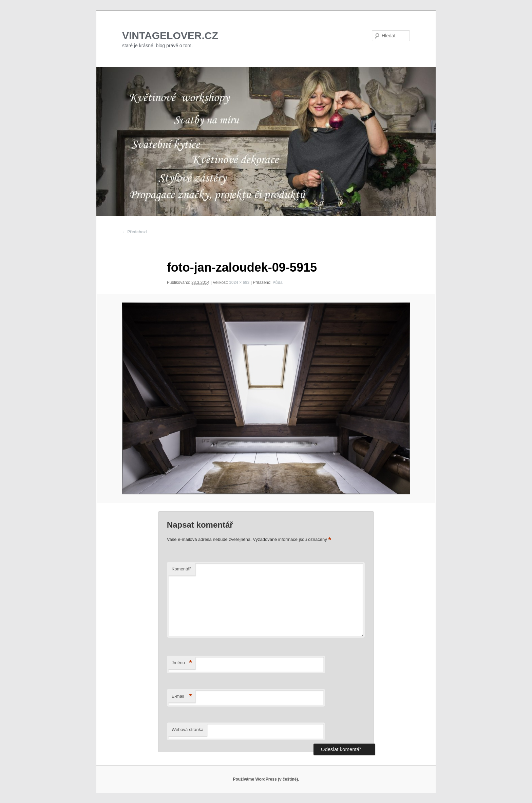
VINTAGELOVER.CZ (170, 35)
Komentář (181, 569)
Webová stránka (188, 729)
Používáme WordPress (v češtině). (266, 779)
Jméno (182, 663)
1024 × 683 (239, 282)
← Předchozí (135, 232)
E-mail (182, 697)
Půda (277, 282)
